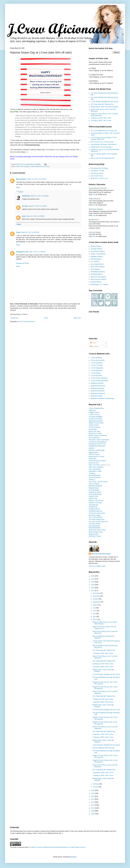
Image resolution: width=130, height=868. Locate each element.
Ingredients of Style (95, 471)
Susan (18, 232)
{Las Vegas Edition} (97, 264)
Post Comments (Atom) (27, 322)
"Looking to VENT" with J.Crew (101, 121)
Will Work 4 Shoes (95, 536)
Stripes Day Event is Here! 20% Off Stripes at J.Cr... (104, 628)
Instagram (27, 166)
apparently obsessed (96, 421)
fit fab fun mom (94, 463)
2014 (93, 796)
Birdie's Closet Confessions (98, 435)
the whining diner (94, 526)
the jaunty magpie (95, 515)
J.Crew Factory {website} (99, 378)
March (95, 619)
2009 (93, 811)
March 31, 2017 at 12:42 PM (37, 179)
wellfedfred (26, 196)
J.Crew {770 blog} (97, 365)
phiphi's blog (93, 498)
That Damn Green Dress (97, 513)
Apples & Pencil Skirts (96, 423)
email (22, 166)
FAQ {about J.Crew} (97, 171)
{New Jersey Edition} (98, 267)
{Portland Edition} (96, 274)
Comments (95, 347)
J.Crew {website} (96, 358)
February (96, 784)
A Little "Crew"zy (94, 415)
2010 (93, 808)
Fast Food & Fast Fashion (97, 461)
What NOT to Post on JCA (99, 178)
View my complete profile (97, 566)
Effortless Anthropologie (97, 450)
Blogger (74, 857)
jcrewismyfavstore (95, 475)
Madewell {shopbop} (97, 388)
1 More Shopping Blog (96, 408)
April (95, 617)
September (97, 602)
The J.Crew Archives (96, 517)
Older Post (77, 318)
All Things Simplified (95, 417)
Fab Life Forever (94, 454)
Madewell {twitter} (96, 396)
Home (46, 318)
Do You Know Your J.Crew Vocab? (102, 142)
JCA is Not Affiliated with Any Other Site (104, 131)
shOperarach (93, 507)
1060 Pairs (92, 410)
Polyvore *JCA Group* (96, 501)
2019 (93, 585)
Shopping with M (94, 509)
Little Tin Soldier (94, 484)
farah (24, 216)
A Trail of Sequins (95, 427)
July (94, 608)
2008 (93, 814)
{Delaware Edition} (97, 257)
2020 (93, 582)
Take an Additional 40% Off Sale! (103, 748)
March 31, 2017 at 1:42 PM (38, 206)
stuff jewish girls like (95, 511)
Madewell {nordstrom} (98, 386)
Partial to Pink (93, 496)
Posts (93, 343)
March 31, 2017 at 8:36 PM (30, 232)
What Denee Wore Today (97, 530)
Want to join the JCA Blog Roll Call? (102, 158)
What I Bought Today (96, 532)
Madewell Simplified (95, 486)
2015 (93, 793)
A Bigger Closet (94, 412)
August (95, 605)
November (97, 596)
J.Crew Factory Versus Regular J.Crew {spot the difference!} (104, 138)
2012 (93, 802)
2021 (93, 579)
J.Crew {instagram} (97, 368)
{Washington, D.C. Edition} (99, 285)
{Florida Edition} (96, 259)
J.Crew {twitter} (96, 373)
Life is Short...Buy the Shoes (98, 482)
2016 (93, 790)
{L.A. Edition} (95, 262)
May (94, 614)
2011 (93, 805)
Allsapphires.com (22, 252)
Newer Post (14, 318)
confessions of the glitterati (98, 442)
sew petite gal (93, 505)
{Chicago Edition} (96, 249)
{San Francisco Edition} (98, 279)
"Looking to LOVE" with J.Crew (101, 118)
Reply (18, 187)
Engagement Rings (22, 263)
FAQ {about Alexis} (97, 173)
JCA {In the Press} (97, 176)
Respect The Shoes (95, 503)
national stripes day (36, 166)
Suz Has (25, 206)
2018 (93, 588)
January (96, 787)
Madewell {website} (97, 383)
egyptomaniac (93, 452)
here (94, 194)
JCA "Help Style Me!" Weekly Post (102, 104)
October (96, 599)
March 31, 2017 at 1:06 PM (40, 196)
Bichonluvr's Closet (95, 433)
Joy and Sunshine (95, 477)
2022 (93, 576)
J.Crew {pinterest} (97, 370)
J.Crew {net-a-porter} (98, 360)
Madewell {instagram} (98, 393)
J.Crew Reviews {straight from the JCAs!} (104, 102)
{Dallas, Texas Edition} (98, 254)
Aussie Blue (93, 429)
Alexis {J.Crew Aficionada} (101, 554)
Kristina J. (92, 480)
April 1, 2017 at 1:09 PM (37, 252)
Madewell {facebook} (98, 391)
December (97, 593)
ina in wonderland (95, 469)
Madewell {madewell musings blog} (102, 398)
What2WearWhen (95, 528)
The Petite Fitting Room (97, 519)
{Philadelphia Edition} (98, 272)
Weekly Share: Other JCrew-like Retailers (104, 107)
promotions (46, 166)
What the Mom (94, 534)
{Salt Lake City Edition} (98, 277)
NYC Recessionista (95, 494)
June (95, 611)
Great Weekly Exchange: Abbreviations (104, 144)
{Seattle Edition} (96, 282)
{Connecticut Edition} (98, 251)
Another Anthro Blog (95, 419)
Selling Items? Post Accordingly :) (102, 147)
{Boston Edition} (96, 246)
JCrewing (92, 473)
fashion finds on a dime (96, 456)
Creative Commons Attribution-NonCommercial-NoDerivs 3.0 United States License (57, 847)
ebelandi (92, 448)
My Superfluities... (95, 490)
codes (18, 166)
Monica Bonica (21, 179)
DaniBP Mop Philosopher (97, 446)
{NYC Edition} (95, 269)
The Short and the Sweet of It (98, 522)
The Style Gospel (94, 524)
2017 (93, 591)
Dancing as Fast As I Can (97, 444)
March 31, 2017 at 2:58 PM (35, 216)
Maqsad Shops (94, 488)
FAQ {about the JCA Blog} (99, 168)
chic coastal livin (94, 438)
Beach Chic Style (94, 431)
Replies (21, 192)
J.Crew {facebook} (97, 363)
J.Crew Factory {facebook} (99, 381)
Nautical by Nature (95, 492)
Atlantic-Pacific (94, 425)
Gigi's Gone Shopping (96, 467)
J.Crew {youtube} (96, 376)
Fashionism (93, 459)
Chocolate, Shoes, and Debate (99, 440)
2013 (93, 799)
